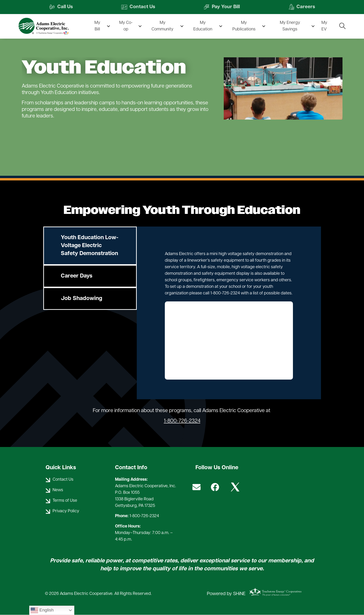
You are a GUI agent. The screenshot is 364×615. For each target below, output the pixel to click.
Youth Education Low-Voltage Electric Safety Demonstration (90, 246)
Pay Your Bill (222, 7)
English (42, 610)
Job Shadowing (81, 299)
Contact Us (138, 7)
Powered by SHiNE (226, 594)
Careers (302, 7)
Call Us (61, 7)
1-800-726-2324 (182, 421)
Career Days (77, 276)
